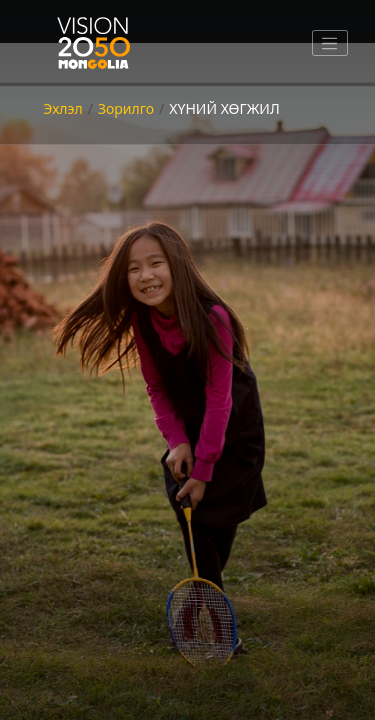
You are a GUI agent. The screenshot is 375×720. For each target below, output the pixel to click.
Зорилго (126, 108)
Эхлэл (62, 108)
